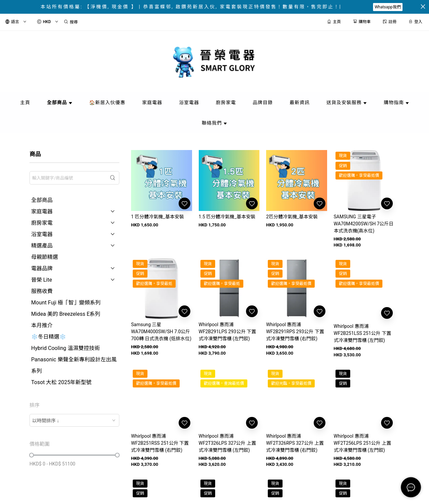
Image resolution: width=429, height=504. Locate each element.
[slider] (32, 455)
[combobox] (74, 420)
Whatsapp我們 (388, 7)
